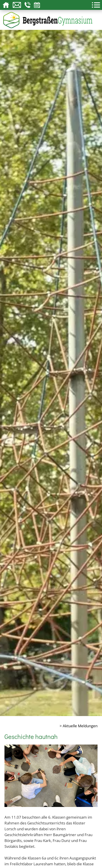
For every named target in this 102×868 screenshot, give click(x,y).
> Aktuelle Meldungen (79, 726)
